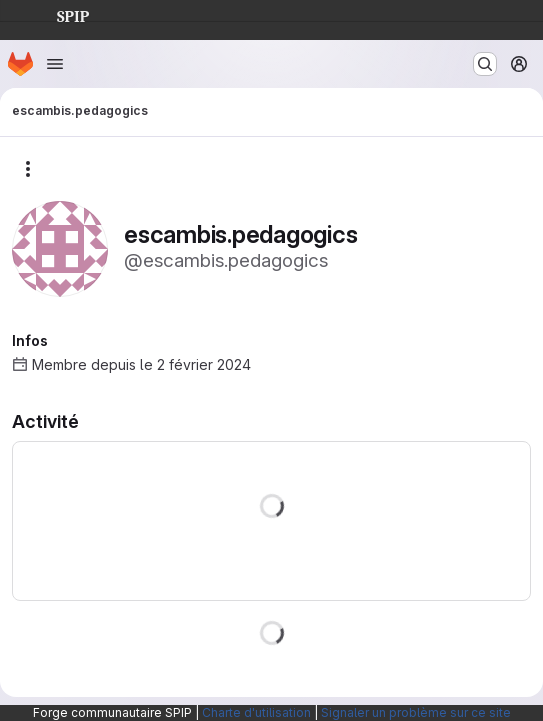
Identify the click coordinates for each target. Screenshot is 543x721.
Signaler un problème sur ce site (416, 712)
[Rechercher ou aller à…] (485, 64)
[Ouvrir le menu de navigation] (55, 64)
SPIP (57, 14)
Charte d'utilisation (256, 712)
